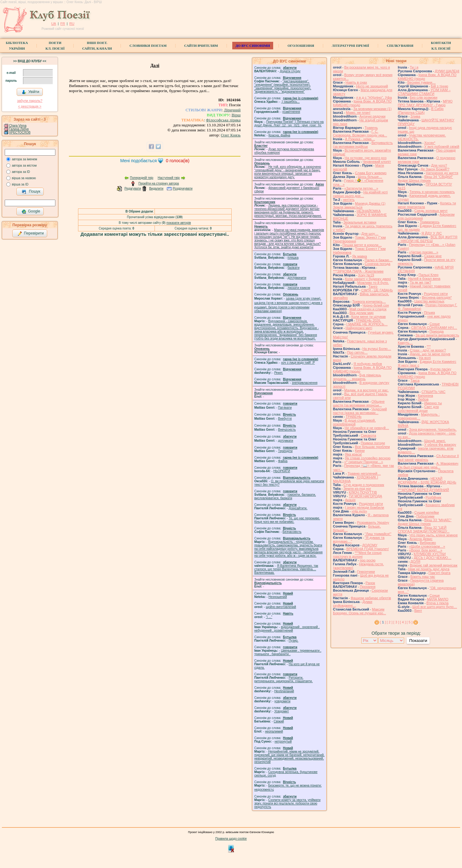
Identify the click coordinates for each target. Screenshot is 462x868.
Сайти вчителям (201, 46)
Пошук (31, 192)
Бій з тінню (439, 86)
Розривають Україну (373, 522)
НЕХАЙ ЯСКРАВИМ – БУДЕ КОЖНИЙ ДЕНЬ (427, 480)
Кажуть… (405, 343)
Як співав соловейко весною (368, 458)
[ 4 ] (403, 622)
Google (31, 212)
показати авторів (179, 223)
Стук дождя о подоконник (364, 485)
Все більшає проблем (372, 447)
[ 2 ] (390, 622)
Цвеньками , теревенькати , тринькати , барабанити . (288, 652)
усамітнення (291, 112)
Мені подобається (138, 161)
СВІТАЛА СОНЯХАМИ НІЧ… (434, 328)
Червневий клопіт (377, 162)
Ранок (370, 583)
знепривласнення (304, 383)
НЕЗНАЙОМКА (369, 211)
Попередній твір (142, 178)
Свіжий (279, 721)
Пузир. (293, 641)
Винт (418, 611)
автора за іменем (25, 159)
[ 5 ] (409, 622)
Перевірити (31, 234)
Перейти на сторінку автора (159, 183)
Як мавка (360, 256)
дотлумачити (297, 278)
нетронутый (283, 741)
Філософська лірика (223, 120)
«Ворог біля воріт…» (426, 550)
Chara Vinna (18, 126)
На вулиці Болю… (377, 349)
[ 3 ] (396, 622)
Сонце (435, 324)
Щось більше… (370, 177)
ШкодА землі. (435, 441)
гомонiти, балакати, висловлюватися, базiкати (285, 496)
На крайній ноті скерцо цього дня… (360, 194)
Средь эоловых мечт (431, 211)
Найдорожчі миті (359, 328)
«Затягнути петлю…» (361, 188)
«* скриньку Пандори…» (364, 462)
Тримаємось (430, 222)
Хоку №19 (366, 275)
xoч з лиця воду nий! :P (298, 363)
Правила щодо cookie (231, 839)
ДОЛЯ (415, 561)
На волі (425, 358)
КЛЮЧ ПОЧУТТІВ (363, 492)
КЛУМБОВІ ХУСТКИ (430, 554)
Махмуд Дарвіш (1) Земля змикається (359, 205)
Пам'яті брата (440, 573)
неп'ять (349, 200)
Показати (418, 641)
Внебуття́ (285, 419)
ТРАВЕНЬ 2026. (368, 320)
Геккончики (366, 572)
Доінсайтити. (298, 508)
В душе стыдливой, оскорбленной (354, 422)
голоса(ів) (178, 161)
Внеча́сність (287, 430)
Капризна (425, 395)
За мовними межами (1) (373, 109)
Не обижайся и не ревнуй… (367, 428)
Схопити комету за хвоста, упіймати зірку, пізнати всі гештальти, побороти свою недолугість (287, 803)
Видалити (156, 188)
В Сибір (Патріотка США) (421, 111)
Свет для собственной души (418, 409)
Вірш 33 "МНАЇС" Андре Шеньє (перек (425, 522)
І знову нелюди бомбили (364, 507)
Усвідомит (282, 711)
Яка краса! (353, 454)
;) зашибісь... (290, 102)
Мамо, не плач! (358, 113)
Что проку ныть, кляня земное (434, 535)
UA (54, 24)
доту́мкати (286, 441)
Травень (371, 128)
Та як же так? (420, 282)
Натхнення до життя (442, 173)
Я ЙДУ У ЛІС (432, 233)
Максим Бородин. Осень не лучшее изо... (359, 611)
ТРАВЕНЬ (354, 417)
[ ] (383, 622)
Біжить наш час (423, 577)
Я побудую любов (368, 364)
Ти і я (414, 67)
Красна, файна (279, 135)
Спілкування (400, 46)
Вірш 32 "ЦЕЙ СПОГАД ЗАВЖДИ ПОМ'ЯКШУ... (424, 529)
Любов (423, 399)
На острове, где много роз (366, 158)
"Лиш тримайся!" (378, 534)
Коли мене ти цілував (368, 317)
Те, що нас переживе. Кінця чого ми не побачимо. (287, 520)
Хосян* (430, 143)
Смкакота (368, 435)
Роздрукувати (183, 188)
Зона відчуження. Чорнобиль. (433, 429)
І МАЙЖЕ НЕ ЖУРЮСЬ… (367, 324)
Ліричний (232, 110)
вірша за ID (20, 184)
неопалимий (274, 731)
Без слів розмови (423, 97)
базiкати (294, 268)
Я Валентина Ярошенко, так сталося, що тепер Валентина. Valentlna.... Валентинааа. (286, 569)
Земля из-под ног (357, 489)
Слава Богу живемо (371, 173)
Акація (350, 500)
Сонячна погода (377, 264)
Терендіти (285, 451)
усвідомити (282, 701)
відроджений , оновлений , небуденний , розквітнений (287, 629)
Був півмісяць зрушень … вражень (357, 377)
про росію (368, 560)
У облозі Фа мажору (440, 445)
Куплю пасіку (441, 369)
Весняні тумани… (421, 82)
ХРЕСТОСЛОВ (20, 133)
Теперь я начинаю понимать (432, 192)
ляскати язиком (299, 288)
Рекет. (279, 373)
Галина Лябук (19, 129)
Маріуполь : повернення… (419, 416)
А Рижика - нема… (360, 139)
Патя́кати (285, 408)
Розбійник (433, 497)
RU (72, 24)
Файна (283, 461)
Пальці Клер (428, 275)
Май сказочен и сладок (368, 309)
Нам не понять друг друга (429, 569)
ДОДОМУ (370, 545)
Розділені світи (371, 504)
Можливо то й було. (373, 283)
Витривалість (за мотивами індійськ (363, 145)
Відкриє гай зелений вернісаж (434, 565)
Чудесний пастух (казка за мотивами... (360, 411)
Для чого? (439, 165)
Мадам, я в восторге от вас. (366, 390)
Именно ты (433, 403)
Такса (415, 380)
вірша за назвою (24, 178)
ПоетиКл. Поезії (55, 46)
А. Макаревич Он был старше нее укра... (428, 465)
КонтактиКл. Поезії (441, 46)
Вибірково (428, 543)
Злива (415, 116)
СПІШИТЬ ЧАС (433, 392)
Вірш (236, 115)
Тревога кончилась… (369, 301)
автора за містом (24, 166)
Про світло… (357, 352)
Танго (373, 286)
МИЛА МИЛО (438, 599)
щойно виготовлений (281, 607)
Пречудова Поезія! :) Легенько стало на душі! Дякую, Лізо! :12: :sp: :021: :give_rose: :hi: (289, 124)
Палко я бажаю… (379, 260)
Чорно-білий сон (376, 305)
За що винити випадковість (437, 335)
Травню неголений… (364, 473)
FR (63, 24)
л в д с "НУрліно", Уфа (374, 97)
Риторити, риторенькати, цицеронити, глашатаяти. (284, 679)
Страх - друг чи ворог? (428, 350)
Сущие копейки (426, 512)
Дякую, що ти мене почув (430, 354)
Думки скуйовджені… (353, 604)
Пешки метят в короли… (362, 245)
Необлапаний (284, 691)
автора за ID (21, 172)
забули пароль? (30, 101)
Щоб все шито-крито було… (435, 607)
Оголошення (301, 46)
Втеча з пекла (437, 603)
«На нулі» (359, 511)
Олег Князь (231, 135)
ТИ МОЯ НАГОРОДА (365, 496)
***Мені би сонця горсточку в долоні (357, 555)
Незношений (278, 597)
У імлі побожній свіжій (442, 147)
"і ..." (269, 617)
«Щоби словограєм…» (427, 546)
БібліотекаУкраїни (17, 46)
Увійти (31, 92)
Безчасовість (292, 532)
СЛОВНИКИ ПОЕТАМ (148, 46)
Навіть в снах (356, 82)
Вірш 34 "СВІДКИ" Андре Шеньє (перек (425, 179)
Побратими (425, 516)
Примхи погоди (373, 443)
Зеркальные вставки (360, 222)
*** (429, 346)
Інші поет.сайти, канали (97, 46)
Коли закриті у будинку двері (368, 279)
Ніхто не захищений (372, 86)
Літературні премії (350, 46)
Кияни (360, 451)
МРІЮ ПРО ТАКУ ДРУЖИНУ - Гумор (425, 103)
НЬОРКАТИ (282, 471)
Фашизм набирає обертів (371, 598)
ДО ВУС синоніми (253, 46)
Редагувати (132, 188)
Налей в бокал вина (424, 279)
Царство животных (429, 301)
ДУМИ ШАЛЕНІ (447, 71)
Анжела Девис (421, 539)
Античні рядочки (372, 116)
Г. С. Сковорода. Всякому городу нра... (360, 133)
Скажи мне (433, 256)
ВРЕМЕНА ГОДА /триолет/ (367, 549)
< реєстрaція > (30, 106)
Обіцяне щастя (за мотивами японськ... (359, 403)
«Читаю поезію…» (424, 252)
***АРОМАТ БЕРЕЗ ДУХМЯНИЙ (423, 490)
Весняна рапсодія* (437, 297)
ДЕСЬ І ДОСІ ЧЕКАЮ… (432, 558)
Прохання (368, 587)
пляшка (293, 258)
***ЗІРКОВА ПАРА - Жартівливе (358, 271)
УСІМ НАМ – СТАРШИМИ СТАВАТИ (424, 92)
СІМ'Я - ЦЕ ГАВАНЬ (377, 290)
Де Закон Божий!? (435, 169)
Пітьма (429, 312)
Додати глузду (290, 71)
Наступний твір (169, 178)
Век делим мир (361, 313)
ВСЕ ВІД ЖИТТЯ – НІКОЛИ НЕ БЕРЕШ (428, 239)
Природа (437, 331)
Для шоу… (370, 234)
